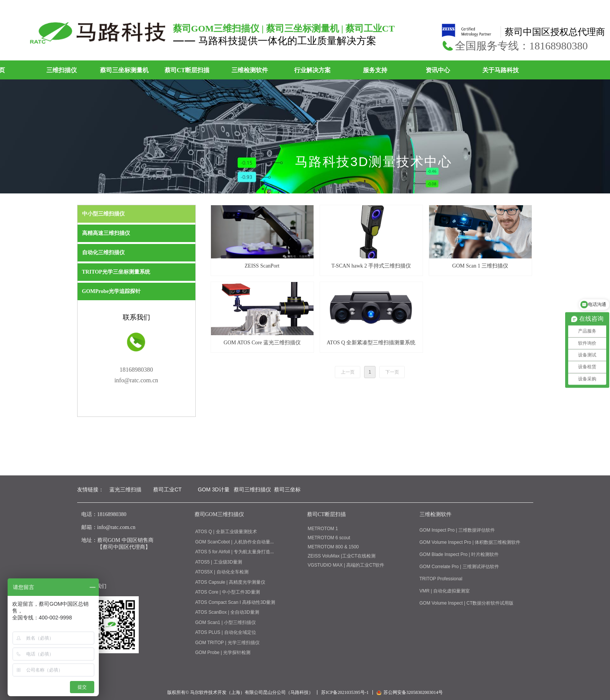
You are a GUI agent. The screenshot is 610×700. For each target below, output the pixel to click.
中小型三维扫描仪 (103, 214)
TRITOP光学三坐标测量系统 (116, 272)
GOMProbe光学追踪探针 (112, 291)
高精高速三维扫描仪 (106, 233)
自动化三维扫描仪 (103, 253)
